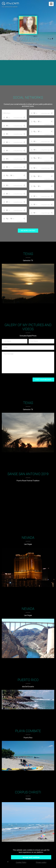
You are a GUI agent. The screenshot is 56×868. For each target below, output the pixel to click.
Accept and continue (31, 857)
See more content (28, 231)
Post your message (43, 380)
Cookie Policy (21, 862)
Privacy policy (41, 862)
